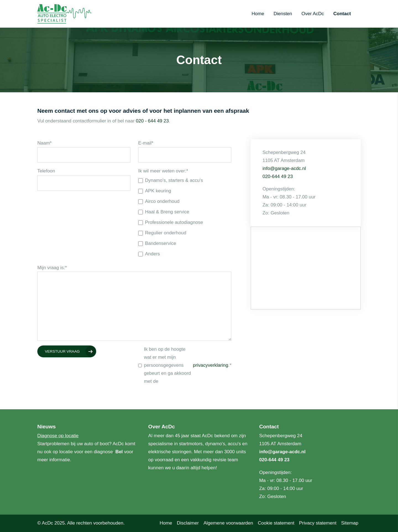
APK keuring (155, 191)
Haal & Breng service (164, 212)
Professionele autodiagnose (171, 222)
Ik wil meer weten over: (163, 171)
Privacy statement (318, 523)
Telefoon (46, 171)
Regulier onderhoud (162, 233)
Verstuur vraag (62, 351)
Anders (149, 254)
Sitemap (350, 523)
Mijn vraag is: (52, 268)
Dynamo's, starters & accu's (171, 180)
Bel (120, 452)
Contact (342, 14)
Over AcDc (313, 14)
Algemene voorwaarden (228, 523)
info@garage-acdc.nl (284, 168)
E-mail (146, 143)
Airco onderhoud (159, 201)
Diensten (283, 14)
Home (258, 14)
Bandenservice (157, 243)
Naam (44, 143)
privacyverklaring (211, 365)
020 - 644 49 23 (152, 121)
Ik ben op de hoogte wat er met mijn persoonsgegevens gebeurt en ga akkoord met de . (185, 365)
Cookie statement (276, 523)
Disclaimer (188, 523)
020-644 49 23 (278, 176)
